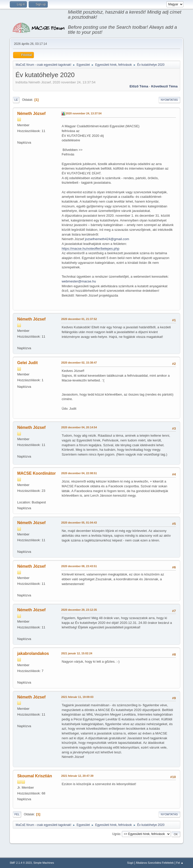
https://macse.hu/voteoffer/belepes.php (90, 249)
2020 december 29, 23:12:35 (79, 610)
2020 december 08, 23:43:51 (79, 566)
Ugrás (116, 834)
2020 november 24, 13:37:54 (84, 113)
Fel (17, 814)
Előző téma (139, 86)
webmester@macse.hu (79, 281)
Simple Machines (44, 863)
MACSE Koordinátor (36, 473)
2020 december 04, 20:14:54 (79, 427)
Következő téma (164, 86)
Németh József (31, 114)
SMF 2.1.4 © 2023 (21, 863)
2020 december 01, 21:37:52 (79, 319)
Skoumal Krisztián (35, 776)
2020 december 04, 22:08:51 (79, 473)
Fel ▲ (180, 863)
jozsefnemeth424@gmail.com (107, 239)
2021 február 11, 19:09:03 (77, 697)
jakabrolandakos (33, 653)
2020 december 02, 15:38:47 (79, 363)
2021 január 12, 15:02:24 (77, 653)
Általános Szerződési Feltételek (155, 863)
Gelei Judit (27, 363)
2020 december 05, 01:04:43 (79, 523)
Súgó (130, 863)
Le (16, 100)
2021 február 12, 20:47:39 (77, 776)
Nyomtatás (169, 100)
